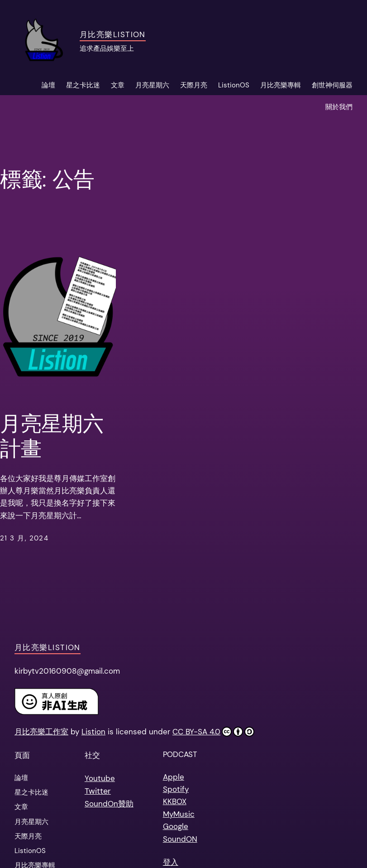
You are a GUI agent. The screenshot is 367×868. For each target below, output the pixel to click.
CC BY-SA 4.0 (213, 732)
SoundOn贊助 (109, 804)
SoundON (180, 839)
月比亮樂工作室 (41, 732)
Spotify (176, 789)
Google (176, 826)
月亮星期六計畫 (52, 437)
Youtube (100, 778)
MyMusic (179, 814)
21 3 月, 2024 (24, 538)
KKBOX (175, 801)
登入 (171, 862)
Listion (93, 732)
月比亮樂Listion (113, 34)
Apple (174, 777)
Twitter (98, 791)
